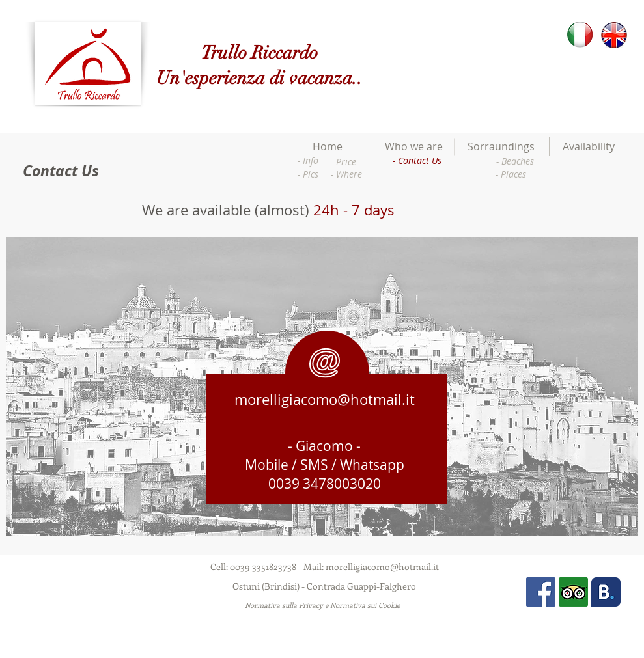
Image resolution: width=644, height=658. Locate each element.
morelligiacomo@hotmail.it (325, 399)
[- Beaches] (515, 161)
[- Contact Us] (417, 160)
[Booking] (606, 592)
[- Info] (308, 160)
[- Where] (346, 174)
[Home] (328, 147)
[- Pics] (308, 174)
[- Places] (511, 174)
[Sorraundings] (501, 147)
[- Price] (343, 162)
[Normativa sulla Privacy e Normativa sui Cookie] (323, 605)
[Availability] (589, 147)
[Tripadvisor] (573, 592)
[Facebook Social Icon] (541, 592)
